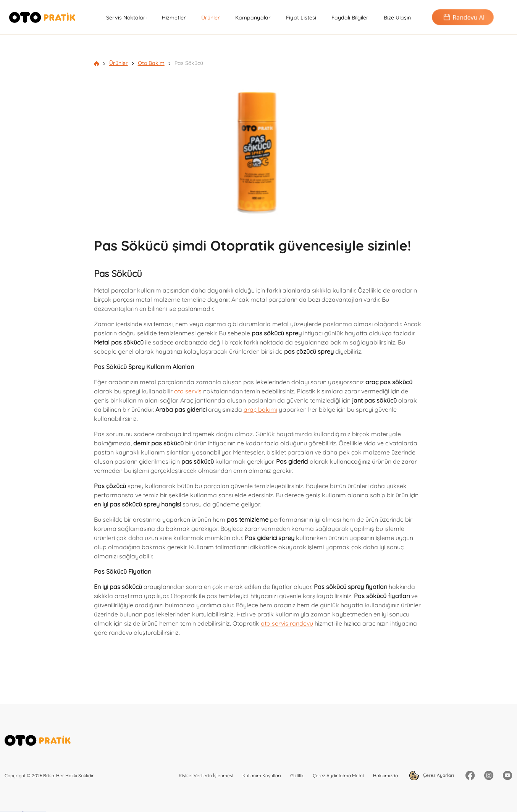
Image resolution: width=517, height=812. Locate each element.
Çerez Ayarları (432, 776)
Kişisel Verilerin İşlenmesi (206, 776)
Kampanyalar (253, 18)
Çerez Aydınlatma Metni (338, 776)
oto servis (188, 391)
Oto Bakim (151, 63)
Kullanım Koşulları (262, 776)
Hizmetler (174, 18)
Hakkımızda (385, 776)
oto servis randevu (287, 623)
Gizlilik (297, 776)
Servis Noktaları (126, 18)
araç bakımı (260, 409)
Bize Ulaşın (397, 18)
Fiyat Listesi (301, 18)
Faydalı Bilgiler (350, 18)
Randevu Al (463, 17)
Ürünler (211, 18)
